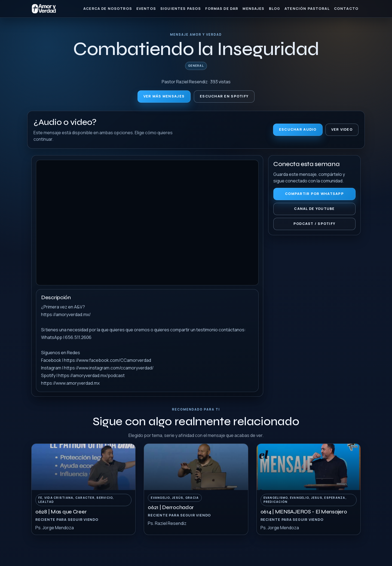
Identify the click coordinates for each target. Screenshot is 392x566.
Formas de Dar (222, 8)
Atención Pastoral (307, 8)
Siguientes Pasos (181, 8)
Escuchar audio (298, 129)
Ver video (342, 129)
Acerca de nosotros (108, 8)
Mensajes (253, 8)
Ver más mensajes (164, 96)
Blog (275, 8)
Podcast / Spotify (315, 224)
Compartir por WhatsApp (314, 194)
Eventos (146, 8)
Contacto (346, 8)
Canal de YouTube (314, 209)
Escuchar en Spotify (224, 96)
